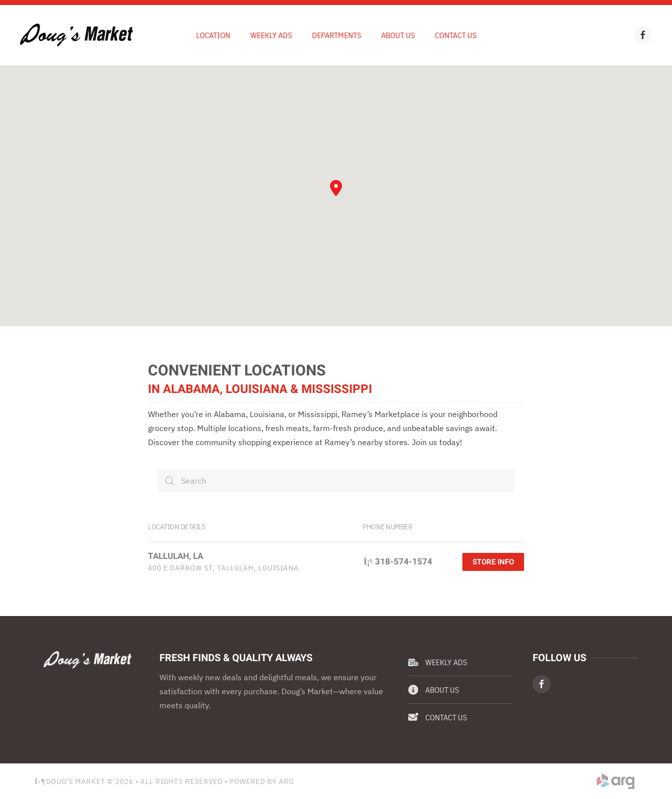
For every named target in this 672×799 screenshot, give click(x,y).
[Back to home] (76, 35)
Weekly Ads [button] (271, 35)
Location (213, 35)
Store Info (493, 562)
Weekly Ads (438, 662)
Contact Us (456, 35)
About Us (398, 35)
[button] (336, 188)
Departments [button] (337, 35)
